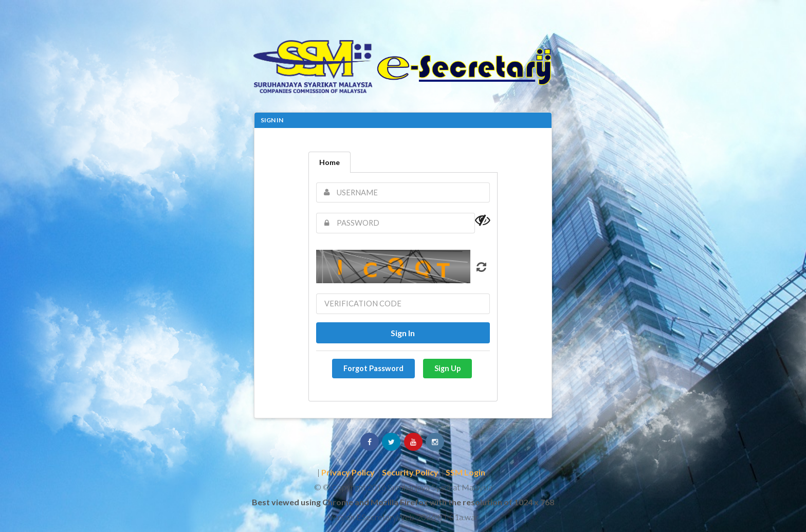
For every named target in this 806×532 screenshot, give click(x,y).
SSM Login (465, 472)
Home (329, 162)
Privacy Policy (348, 472)
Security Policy (410, 472)
